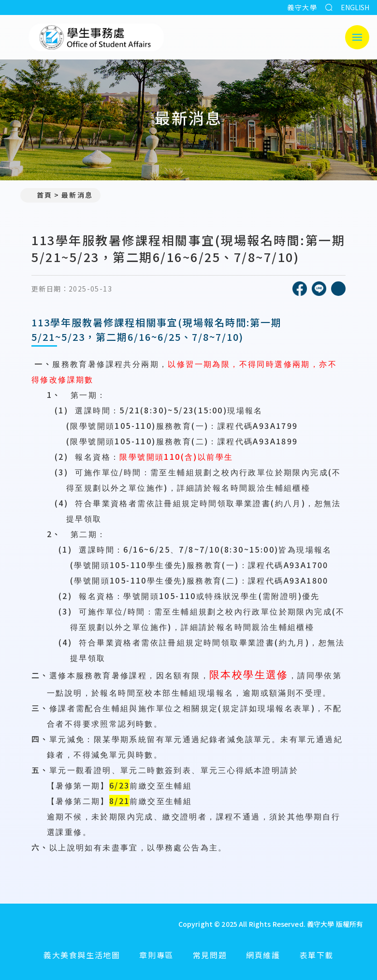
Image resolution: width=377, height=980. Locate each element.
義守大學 (302, 7)
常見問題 (210, 955)
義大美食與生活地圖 (82, 955)
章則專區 (156, 955)
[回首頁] (82, 924)
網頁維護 (263, 955)
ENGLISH (355, 7)
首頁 (40, 195)
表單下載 (317, 955)
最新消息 (77, 195)
